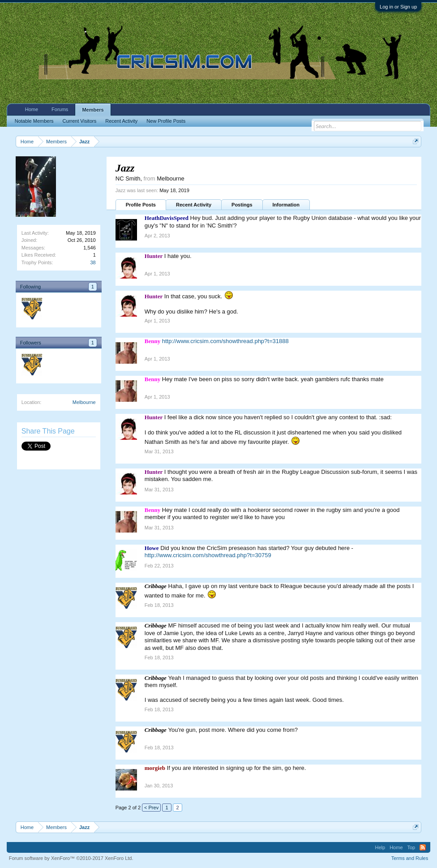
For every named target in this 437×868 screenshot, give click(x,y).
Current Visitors (80, 121)
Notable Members (34, 121)
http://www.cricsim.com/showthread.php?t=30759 (208, 555)
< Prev (151, 808)
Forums (60, 109)
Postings (242, 205)
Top (411, 847)
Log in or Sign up (398, 7)
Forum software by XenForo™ (71, 858)
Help (380, 847)
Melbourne (84, 402)
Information (286, 205)
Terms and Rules (410, 858)
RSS (423, 847)
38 (93, 262)
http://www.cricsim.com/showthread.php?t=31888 (225, 341)
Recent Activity (194, 205)
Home (32, 109)
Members (93, 110)
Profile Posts (141, 205)
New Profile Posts (166, 121)
